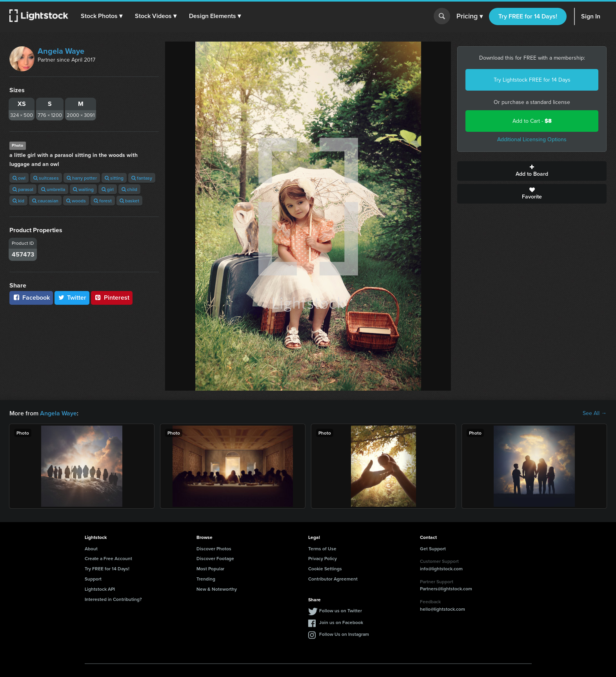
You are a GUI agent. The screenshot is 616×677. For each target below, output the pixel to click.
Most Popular (210, 569)
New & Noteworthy (217, 589)
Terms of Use (322, 549)
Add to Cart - (532, 121)
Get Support (433, 549)
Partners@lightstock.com (446, 589)
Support (93, 579)
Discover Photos (214, 549)
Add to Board (532, 171)
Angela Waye (61, 51)
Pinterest (112, 298)
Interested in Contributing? (113, 599)
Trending (206, 579)
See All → (595, 413)
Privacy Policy (323, 558)
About (91, 549)
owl (19, 178)
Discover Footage (215, 558)
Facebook (31, 298)
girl (108, 189)
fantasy (142, 178)
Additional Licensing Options (532, 139)
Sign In (591, 16)
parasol (23, 189)
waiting (83, 189)
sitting (114, 178)
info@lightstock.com (441, 569)
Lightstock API (100, 589)
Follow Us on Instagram (344, 634)
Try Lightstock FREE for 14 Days (532, 80)
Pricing (470, 16)
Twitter (72, 298)
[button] (102, 16)
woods (76, 201)
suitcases (46, 178)
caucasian (45, 201)
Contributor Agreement (333, 579)
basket (129, 201)
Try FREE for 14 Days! (528, 16)
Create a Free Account (108, 558)
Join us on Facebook (341, 622)
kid (18, 201)
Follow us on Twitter (341, 611)
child (129, 189)
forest (103, 201)
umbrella (53, 189)
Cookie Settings (325, 569)
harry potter (82, 178)
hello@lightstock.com (442, 609)
